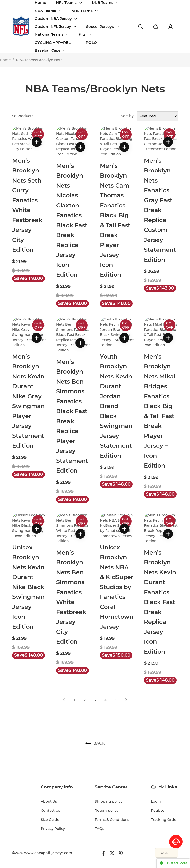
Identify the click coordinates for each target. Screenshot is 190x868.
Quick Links (164, 705)
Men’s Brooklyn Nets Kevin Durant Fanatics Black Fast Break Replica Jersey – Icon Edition (160, 520)
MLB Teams (103, 3)
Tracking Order (164, 737)
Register (158, 728)
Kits (82, 34)
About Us (49, 719)
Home (40, 3)
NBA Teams (45, 11)
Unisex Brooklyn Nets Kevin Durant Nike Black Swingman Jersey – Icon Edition (28, 510)
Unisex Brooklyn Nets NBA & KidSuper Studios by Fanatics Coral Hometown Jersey (117, 510)
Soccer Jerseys (100, 27)
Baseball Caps (48, 50)
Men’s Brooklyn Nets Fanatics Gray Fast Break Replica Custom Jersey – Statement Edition (160, 190)
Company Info (57, 705)
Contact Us (50, 728)
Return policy (107, 728)
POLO (91, 42)
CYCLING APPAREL (53, 42)
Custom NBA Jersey (53, 18)
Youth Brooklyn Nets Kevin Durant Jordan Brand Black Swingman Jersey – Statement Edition (116, 355)
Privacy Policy (53, 746)
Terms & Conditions (112, 737)
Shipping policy (109, 719)
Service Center (111, 705)
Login (156, 719)
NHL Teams (82, 11)
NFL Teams (66, 3)
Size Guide (50, 737)
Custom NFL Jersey (53, 27)
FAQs (99, 746)
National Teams (49, 34)
